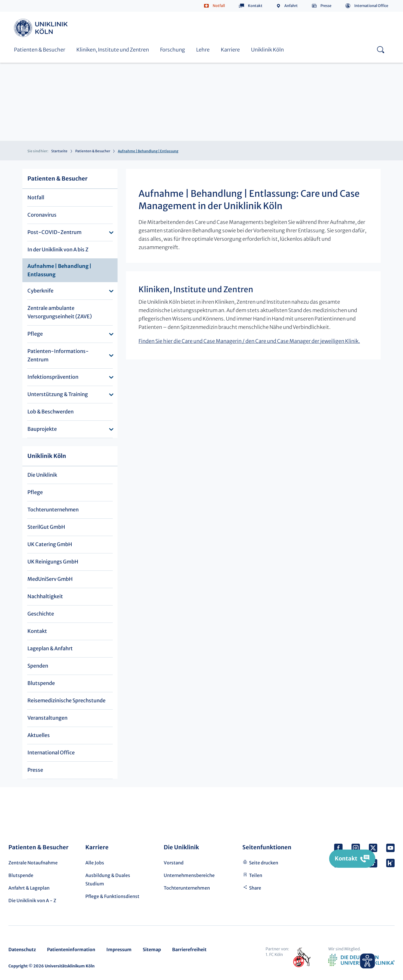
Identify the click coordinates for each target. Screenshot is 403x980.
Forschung (173, 50)
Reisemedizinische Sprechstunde (66, 700)
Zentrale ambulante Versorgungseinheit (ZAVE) (60, 312)
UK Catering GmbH (50, 544)
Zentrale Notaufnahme (33, 863)
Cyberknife (40, 291)
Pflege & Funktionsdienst (112, 896)
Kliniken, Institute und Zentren (113, 50)
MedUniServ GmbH (50, 579)
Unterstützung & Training (58, 394)
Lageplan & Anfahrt (50, 648)
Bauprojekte (42, 429)
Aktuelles (39, 735)
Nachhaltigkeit (45, 596)
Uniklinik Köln (42, 28)
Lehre (203, 50)
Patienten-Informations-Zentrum (58, 355)
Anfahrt (291, 6)
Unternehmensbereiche (189, 875)
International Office (371, 6)
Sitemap (152, 949)
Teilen (256, 875)
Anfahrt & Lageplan (29, 888)
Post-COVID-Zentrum (54, 232)
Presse (326, 6)
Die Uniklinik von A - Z (32, 901)
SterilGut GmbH (46, 527)
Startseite (59, 151)
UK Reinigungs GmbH (53, 562)
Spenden (38, 666)
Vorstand (174, 863)
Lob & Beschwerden (51, 412)
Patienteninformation (71, 949)
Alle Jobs (95, 863)
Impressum (119, 949)
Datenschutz (22, 949)
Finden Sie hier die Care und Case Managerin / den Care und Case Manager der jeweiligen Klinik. (249, 341)
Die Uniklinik (42, 475)
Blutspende (41, 683)
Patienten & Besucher (40, 50)
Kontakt (255, 6)
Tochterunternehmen (53, 510)
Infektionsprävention (53, 377)
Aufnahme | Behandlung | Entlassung (59, 270)
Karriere (230, 50)
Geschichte (41, 614)
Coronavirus (42, 215)
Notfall (219, 6)
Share (255, 888)
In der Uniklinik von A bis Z (58, 250)
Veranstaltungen (47, 718)
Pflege (35, 334)
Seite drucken (264, 863)
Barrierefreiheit (189, 949)
